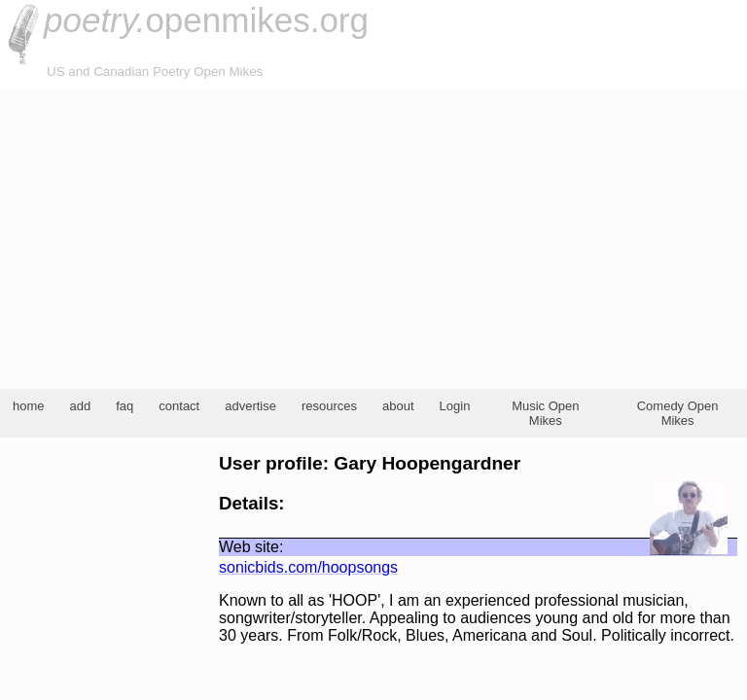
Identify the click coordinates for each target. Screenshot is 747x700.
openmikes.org (206, 20)
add (81, 406)
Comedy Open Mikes (678, 413)
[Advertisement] (373, 237)
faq (124, 406)
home (29, 406)
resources (329, 406)
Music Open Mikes (545, 413)
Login (455, 406)
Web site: (251, 547)
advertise (250, 406)
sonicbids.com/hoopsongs (308, 567)
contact (179, 406)
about (398, 406)
